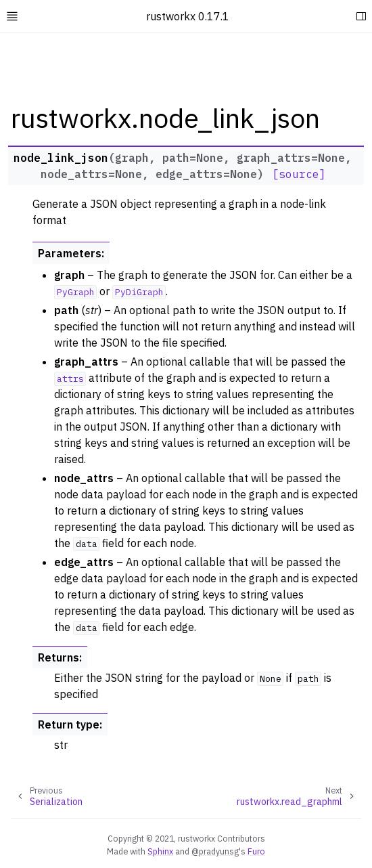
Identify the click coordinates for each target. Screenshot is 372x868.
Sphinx (160, 851)
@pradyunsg (215, 851)
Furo (256, 851)
